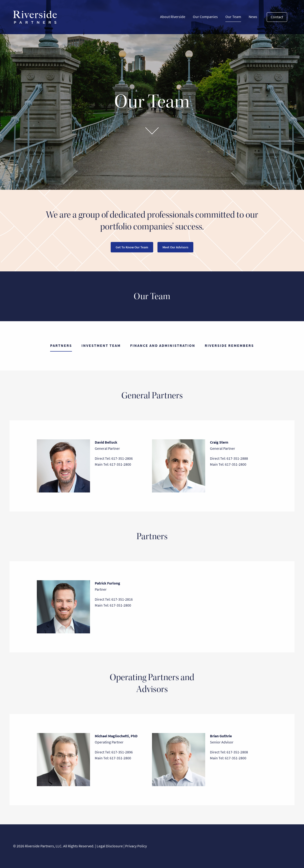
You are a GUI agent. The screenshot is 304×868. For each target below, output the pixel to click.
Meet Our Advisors (175, 247)
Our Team (233, 18)
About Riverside (173, 17)
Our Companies (205, 17)
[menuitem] (173, 17)
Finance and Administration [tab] (163, 346)
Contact (277, 17)
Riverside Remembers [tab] (229, 346)
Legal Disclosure (110, 846)
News (253, 17)
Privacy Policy (136, 846)
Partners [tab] (61, 346)
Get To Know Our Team (132, 247)
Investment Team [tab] (101, 346)
